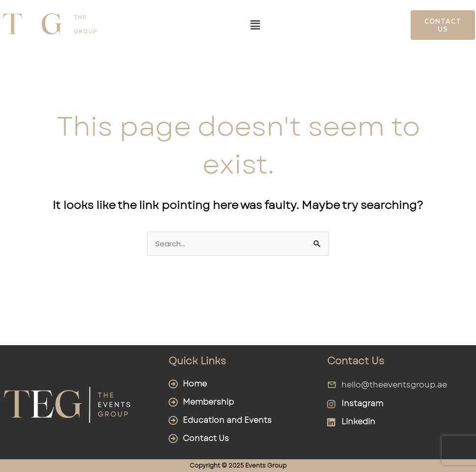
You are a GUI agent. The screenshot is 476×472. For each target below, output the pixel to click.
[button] (255, 25)
